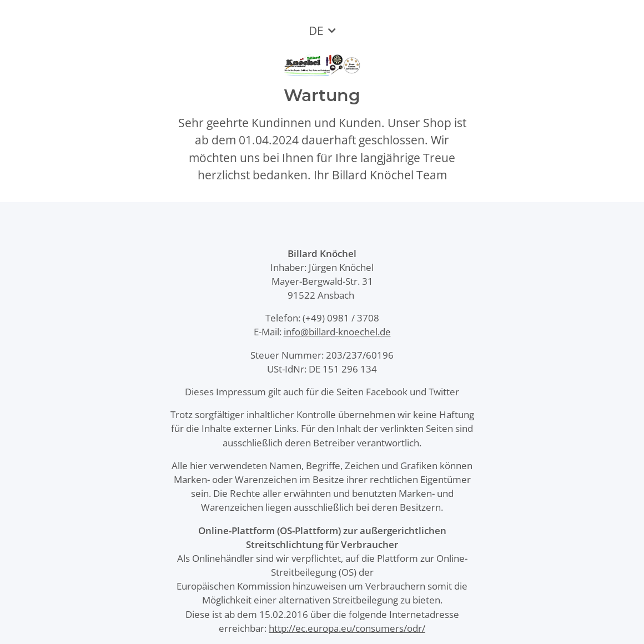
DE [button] (316, 31)
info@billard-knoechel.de (337, 332)
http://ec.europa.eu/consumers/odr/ (347, 628)
